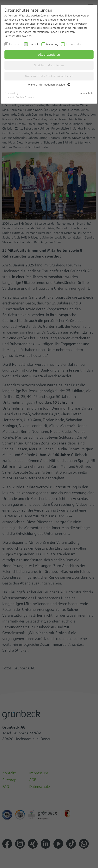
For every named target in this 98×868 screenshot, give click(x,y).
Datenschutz (86, 93)
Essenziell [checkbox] (15, 44)
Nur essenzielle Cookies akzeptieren (49, 76)
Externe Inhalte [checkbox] (75, 44)
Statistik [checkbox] (34, 44)
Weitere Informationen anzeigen (49, 85)
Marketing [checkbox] (52, 44)
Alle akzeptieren (49, 54)
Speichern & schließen (49, 65)
